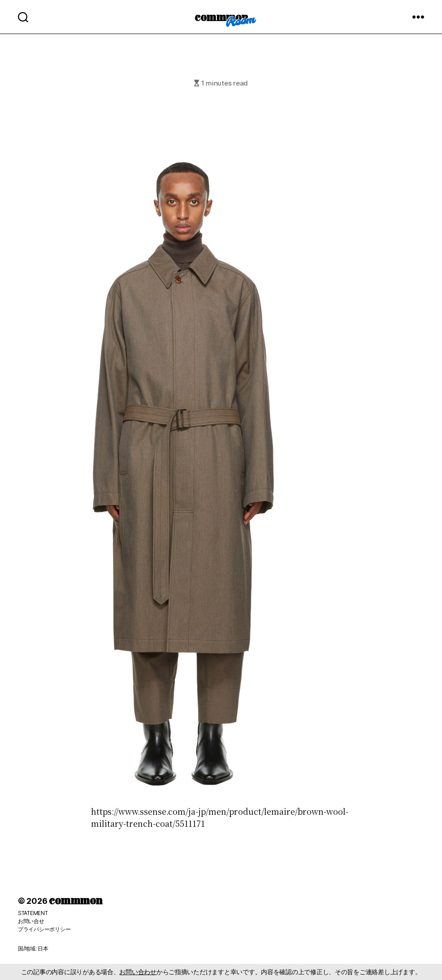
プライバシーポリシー (44, 929)
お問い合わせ (138, 972)
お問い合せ (31, 921)
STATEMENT (33, 913)
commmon (221, 17)
